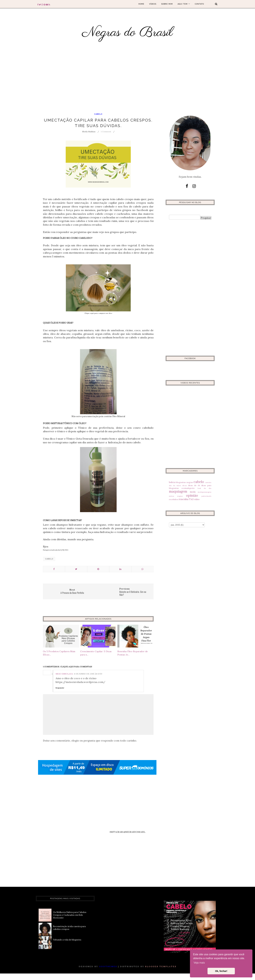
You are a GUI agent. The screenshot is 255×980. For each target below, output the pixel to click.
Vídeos (153, 4)
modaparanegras (205, 492)
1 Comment (106, 132)
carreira (208, 482)
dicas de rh (194, 485)
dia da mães (175, 486)
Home (141, 4)
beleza (172, 482)
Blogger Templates (161, 966)
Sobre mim (167, 4)
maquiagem (178, 491)
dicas (185, 486)
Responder (60, 688)
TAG (191, 499)
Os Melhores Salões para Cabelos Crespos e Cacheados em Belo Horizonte (70, 915)
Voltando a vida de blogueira (67, 940)
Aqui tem (184, 4)
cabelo (98, 114)
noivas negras (176, 496)
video (197, 499)
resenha (183, 499)
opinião (192, 495)
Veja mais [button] (199, 963)
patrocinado (206, 496)
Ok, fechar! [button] (221, 971)
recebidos (174, 499)
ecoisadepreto (188, 488)
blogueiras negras (184, 482)
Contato (199, 4)
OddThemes (108, 966)
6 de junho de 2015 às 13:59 (88, 674)
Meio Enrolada (64, 674)
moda (193, 492)
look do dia (205, 488)
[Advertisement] (101, 84)
